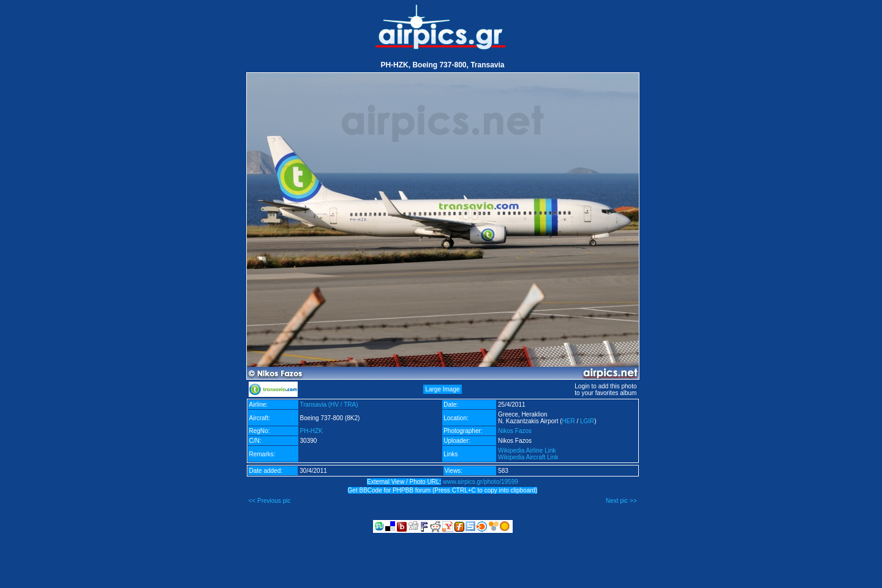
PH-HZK (311, 431)
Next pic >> (621, 501)
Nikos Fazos (515, 431)
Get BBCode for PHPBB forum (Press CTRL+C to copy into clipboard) (443, 490)
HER (569, 421)
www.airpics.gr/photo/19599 (481, 482)
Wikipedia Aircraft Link (528, 457)
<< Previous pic (270, 501)
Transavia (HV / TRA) (329, 405)
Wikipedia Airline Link (527, 450)
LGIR (587, 421)
